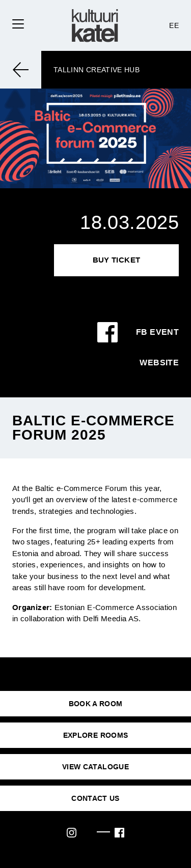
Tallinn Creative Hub (97, 70)
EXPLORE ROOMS (96, 735)
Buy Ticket (117, 260)
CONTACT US (95, 798)
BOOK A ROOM (96, 704)
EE (174, 25)
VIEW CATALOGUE (95, 767)
